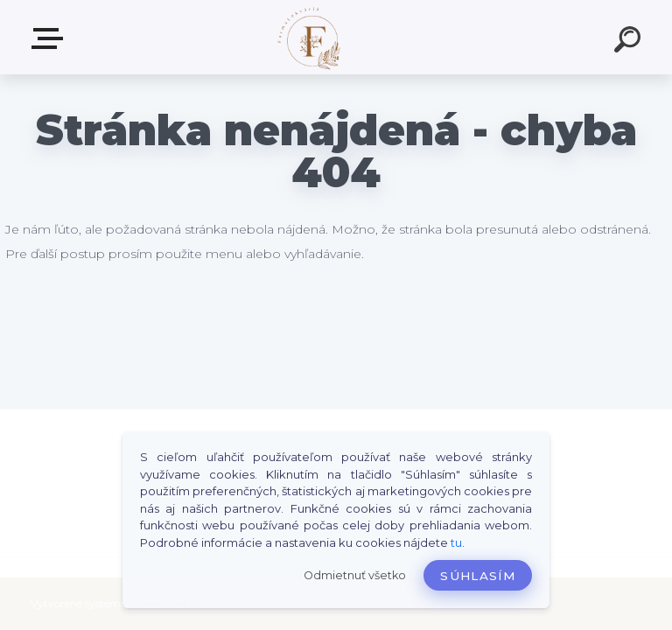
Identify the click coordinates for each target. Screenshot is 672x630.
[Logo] (310, 37)
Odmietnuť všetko (355, 575)
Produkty (51, 38)
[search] (630, 42)
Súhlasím (478, 576)
